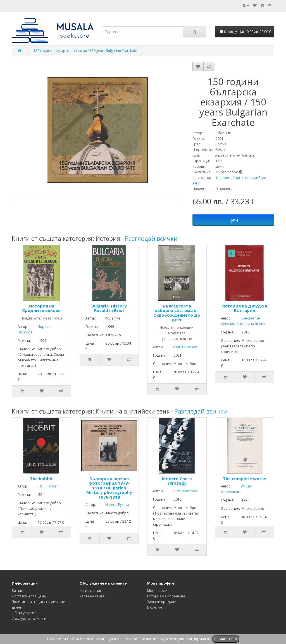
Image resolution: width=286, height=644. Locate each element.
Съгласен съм (226, 639)
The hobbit (41, 479)
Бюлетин (155, 607)
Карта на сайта (92, 596)
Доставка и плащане (29, 596)
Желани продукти (162, 602)
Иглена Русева (113, 505)
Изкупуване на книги (29, 618)
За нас (17, 591)
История (223, 178)
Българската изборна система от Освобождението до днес (177, 313)
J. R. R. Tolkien (44, 486)
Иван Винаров (181, 347)
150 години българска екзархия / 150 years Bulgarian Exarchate (85, 51)
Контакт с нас (91, 591)
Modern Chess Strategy (177, 481)
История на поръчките (166, 596)
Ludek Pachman (181, 491)
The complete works (245, 479)
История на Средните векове (41, 308)
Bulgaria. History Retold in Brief (109, 308)
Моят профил (158, 591)
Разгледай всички (151, 239)
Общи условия (24, 613)
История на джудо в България (245, 308)
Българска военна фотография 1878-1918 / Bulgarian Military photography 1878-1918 (109, 488)
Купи (233, 220)
